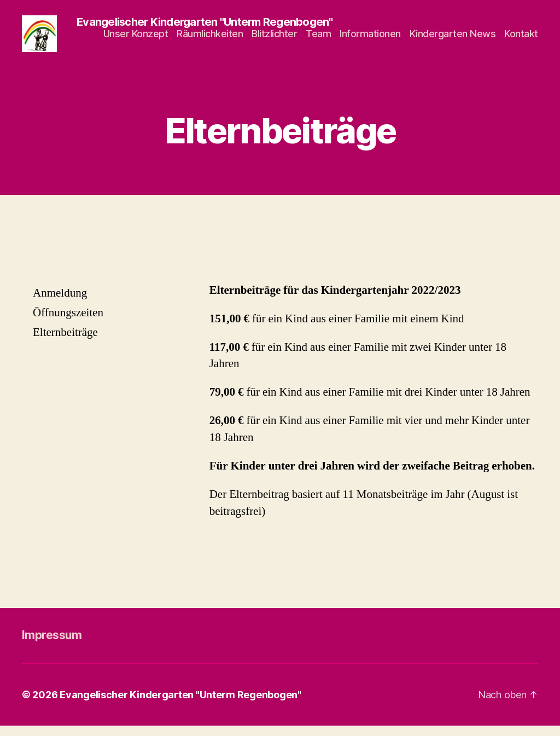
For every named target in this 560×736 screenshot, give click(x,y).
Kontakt (521, 39)
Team (318, 39)
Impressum (52, 646)
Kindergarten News (453, 39)
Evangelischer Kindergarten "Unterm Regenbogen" (180, 705)
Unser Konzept (136, 39)
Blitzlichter (274, 39)
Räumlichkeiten (210, 39)
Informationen (370, 39)
